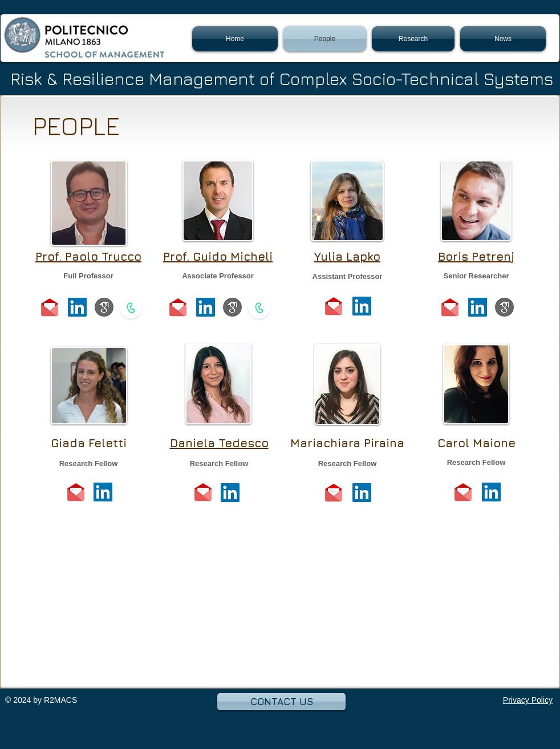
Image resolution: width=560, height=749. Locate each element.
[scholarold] (104, 307)
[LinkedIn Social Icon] (77, 307)
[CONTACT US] (281, 702)
